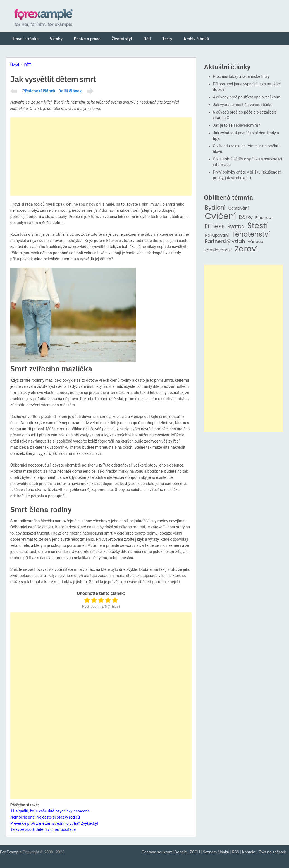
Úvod (15, 65)
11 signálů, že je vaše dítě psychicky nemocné (50, 811)
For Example (11, 852)
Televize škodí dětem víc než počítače (43, 829)
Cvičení (220, 216)
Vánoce (255, 242)
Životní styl (122, 39)
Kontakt (249, 852)
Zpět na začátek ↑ (274, 852)
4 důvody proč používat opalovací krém (247, 97)
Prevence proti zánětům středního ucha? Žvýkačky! (54, 823)
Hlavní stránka (25, 39)
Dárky (246, 217)
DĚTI (28, 65)
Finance (263, 218)
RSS (236, 852)
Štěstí (258, 226)
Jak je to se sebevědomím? (236, 125)
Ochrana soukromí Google (164, 852)
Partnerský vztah (225, 241)
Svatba (236, 227)
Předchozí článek (39, 91)
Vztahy (56, 39)
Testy (167, 39)
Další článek (70, 91)
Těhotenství (251, 235)
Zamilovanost (218, 250)
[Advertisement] (101, 157)
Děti (147, 39)
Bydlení (215, 208)
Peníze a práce (87, 39)
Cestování (239, 208)
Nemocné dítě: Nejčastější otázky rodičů (45, 817)
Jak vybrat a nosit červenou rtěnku (243, 105)
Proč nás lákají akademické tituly (241, 76)
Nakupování (217, 235)
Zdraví (246, 249)
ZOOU (195, 852)
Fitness (215, 226)
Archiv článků (196, 39)
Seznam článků (216, 852)
